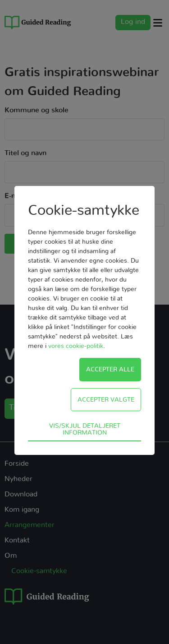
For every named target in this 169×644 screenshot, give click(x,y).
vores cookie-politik (76, 346)
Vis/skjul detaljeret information (85, 429)
